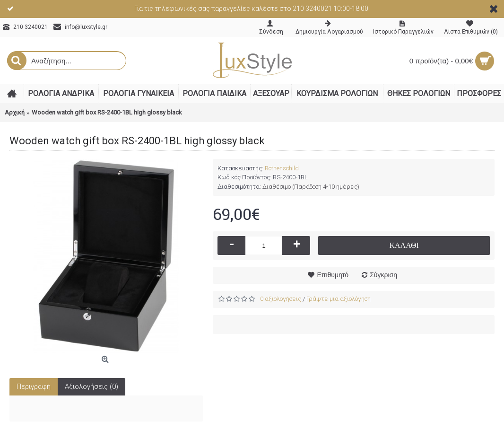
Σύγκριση (383, 275)
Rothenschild (282, 168)
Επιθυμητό (333, 275)
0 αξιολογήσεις (281, 299)
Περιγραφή (34, 387)
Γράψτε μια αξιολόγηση (339, 299)
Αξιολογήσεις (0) (91, 387)
